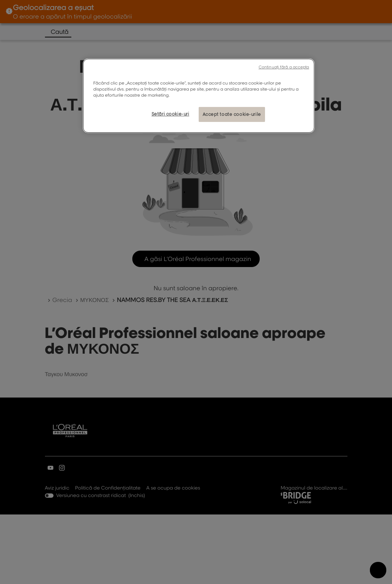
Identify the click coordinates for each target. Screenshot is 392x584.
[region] (199, 96)
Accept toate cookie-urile (232, 114)
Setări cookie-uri (170, 114)
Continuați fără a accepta (284, 67)
